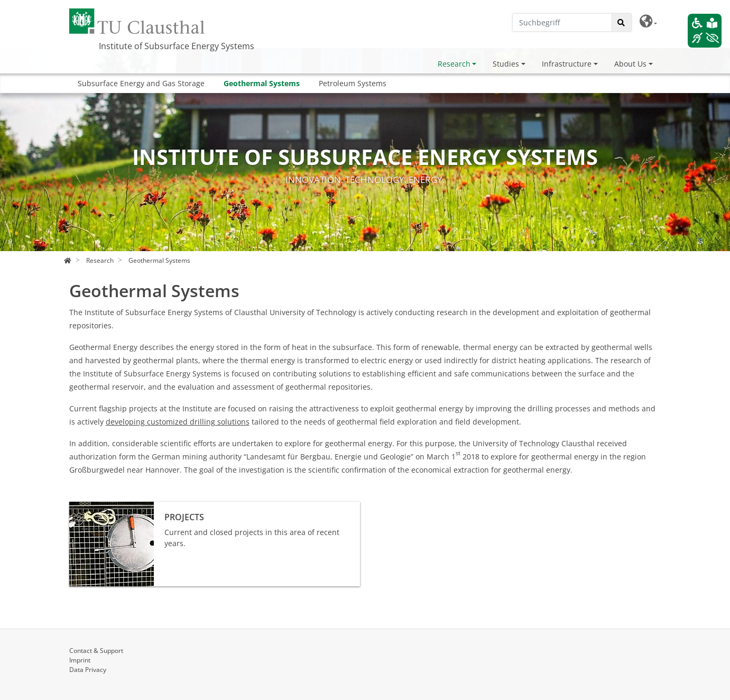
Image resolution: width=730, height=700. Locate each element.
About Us (630, 64)
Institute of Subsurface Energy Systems (177, 46)
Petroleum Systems (353, 83)
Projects (83, 507)
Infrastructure (567, 64)
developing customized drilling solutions (178, 422)
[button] (648, 21)
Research (454, 64)
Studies (506, 64)
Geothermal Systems (262, 83)
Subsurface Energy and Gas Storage (141, 83)
